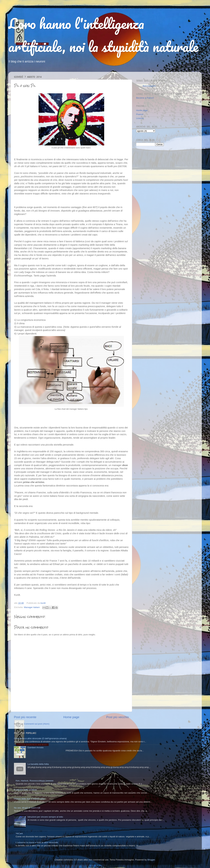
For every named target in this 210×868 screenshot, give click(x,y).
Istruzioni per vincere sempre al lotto (45, 817)
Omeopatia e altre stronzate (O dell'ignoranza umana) (40, 738)
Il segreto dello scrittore (25, 790)
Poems (140, 114)
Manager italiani (32, 607)
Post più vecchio (117, 717)
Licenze (140, 118)
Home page (71, 717)
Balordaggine (149, 86)
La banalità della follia (38, 764)
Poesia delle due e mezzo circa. (30, 799)
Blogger (151, 860)
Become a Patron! (145, 98)
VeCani (19, 833)
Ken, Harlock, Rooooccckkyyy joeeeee (34, 781)
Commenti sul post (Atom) (37, 724)
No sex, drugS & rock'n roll (27, 808)
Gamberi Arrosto (35, 747)
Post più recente (25, 717)
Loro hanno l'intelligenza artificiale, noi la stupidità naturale (103, 35)
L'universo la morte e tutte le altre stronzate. (37, 842)
